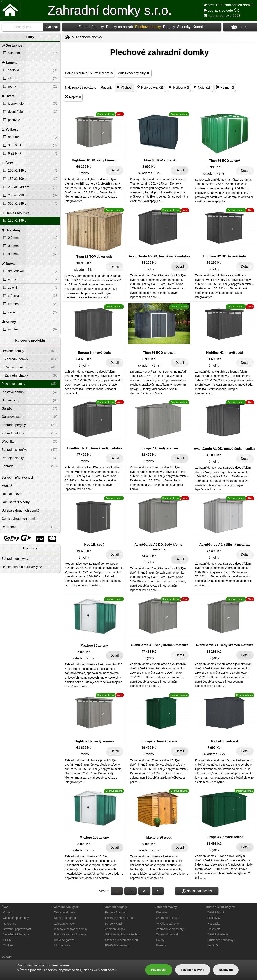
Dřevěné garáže (64, 940)
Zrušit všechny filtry (134, 73)
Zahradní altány (115, 929)
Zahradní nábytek (167, 934)
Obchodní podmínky (16, 918)
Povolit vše (159, 970)
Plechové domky (89, 37)
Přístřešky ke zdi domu (120, 918)
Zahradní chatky (64, 924)
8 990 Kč (149, 167)
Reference (9, 924)
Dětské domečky (218, 934)
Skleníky (184, 27)
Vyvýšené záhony (167, 924)
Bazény (161, 945)
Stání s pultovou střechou (121, 940)
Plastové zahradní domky (70, 934)
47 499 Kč (84, 455)
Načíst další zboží (197, 891)
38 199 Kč (214, 651)
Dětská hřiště (216, 912)
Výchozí (124, 87)
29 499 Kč (149, 748)
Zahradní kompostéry (170, 929)
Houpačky (214, 924)
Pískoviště (214, 929)
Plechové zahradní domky (71, 929)
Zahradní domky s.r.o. (110, 10)
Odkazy (7, 957)
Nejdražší (203, 87)
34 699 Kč (84, 359)
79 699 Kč (84, 551)
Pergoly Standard (116, 912)
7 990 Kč (84, 652)
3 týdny (84, 173)
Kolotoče (213, 945)
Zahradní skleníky (168, 918)
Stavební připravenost (17, 929)
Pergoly (169, 27)
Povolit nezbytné (193, 970)
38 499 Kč (149, 455)
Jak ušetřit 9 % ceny (16, 934)
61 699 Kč (214, 359)
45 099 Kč (214, 455)
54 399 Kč (149, 263)
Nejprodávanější (151, 87)
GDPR (7, 940)
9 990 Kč (149, 844)
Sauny (160, 940)
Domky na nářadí (119, 27)
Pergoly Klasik (114, 924)
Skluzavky (214, 918)
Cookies (8, 945)
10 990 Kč (84, 263)
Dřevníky (162, 912)
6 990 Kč (214, 167)
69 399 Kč (84, 167)
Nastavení (226, 970)
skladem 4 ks (84, 270)
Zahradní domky (91, 27)
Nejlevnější (179, 87)
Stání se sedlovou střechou (123, 934)
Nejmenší (225, 87)
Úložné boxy (62, 945)
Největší (73, 97)
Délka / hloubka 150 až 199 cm (89, 73)
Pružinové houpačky (220, 940)
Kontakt (199, 27)
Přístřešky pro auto (117, 945)
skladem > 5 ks (149, 173)
